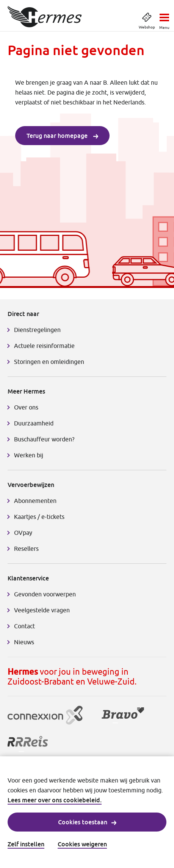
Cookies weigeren (82, 844)
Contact (24, 626)
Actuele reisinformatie (44, 346)
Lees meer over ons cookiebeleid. (55, 800)
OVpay (23, 533)
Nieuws (24, 642)
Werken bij (29, 455)
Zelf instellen (26, 844)
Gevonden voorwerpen (45, 594)
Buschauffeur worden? (44, 439)
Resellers (26, 549)
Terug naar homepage (62, 136)
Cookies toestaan (87, 822)
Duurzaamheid (34, 423)
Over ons (26, 407)
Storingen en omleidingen (49, 362)
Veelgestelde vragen (42, 610)
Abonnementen (35, 501)
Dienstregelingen (37, 330)
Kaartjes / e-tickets (39, 517)
